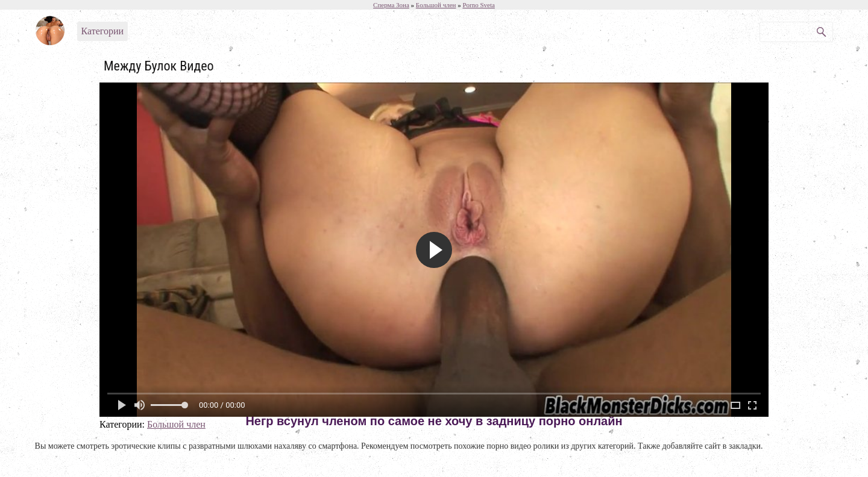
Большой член (176, 424)
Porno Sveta (478, 5)
